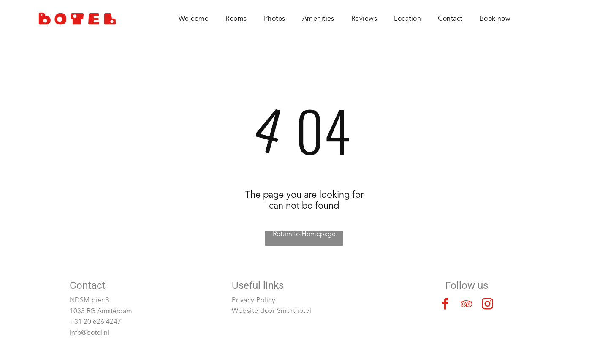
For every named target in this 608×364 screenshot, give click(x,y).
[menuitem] (194, 19)
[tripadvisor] (467, 305)
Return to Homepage (304, 234)
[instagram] (488, 305)
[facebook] (445, 305)
